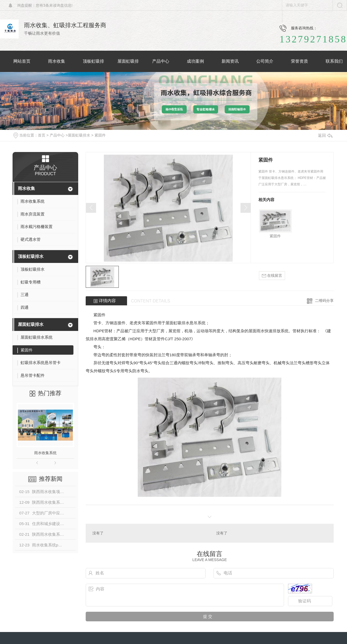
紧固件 (100, 135)
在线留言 (272, 276)
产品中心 (57, 135)
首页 (42, 135)
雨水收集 (26, 188)
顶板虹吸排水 (31, 256)
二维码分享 (324, 301)
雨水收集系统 (45, 453)
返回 (325, 135)
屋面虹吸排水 (79, 135)
